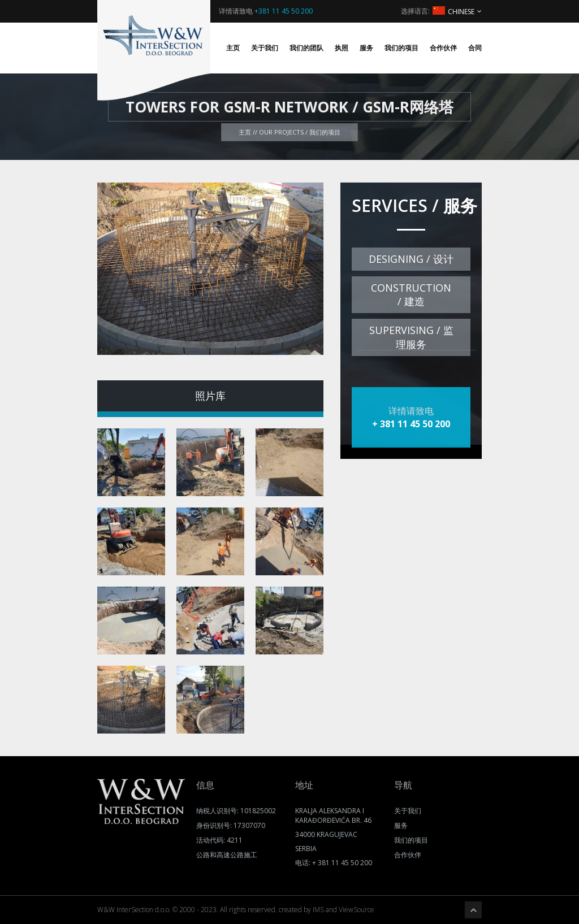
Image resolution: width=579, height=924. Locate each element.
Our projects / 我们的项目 (300, 132)
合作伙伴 (443, 48)
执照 (342, 48)
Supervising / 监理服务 (411, 337)
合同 (475, 48)
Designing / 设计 (411, 259)
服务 (366, 48)
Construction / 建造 (411, 294)
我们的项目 (401, 48)
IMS (318, 910)
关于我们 (265, 48)
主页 (233, 48)
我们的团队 (306, 48)
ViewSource (357, 910)
